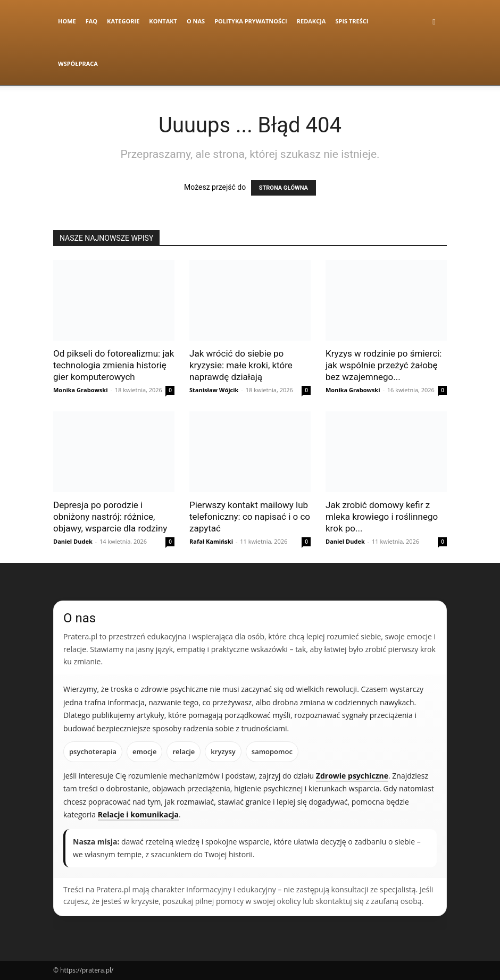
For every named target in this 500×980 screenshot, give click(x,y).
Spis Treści (352, 21)
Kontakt (163, 21)
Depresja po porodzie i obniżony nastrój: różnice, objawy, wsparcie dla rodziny (110, 517)
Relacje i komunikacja (138, 814)
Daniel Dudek (73, 541)
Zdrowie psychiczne (352, 776)
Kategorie (123, 21)
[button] (434, 22)
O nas (196, 21)
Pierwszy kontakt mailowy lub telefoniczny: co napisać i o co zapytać (250, 517)
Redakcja (311, 21)
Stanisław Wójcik (214, 390)
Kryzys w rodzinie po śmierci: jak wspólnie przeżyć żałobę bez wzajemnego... (384, 365)
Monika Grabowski (81, 390)
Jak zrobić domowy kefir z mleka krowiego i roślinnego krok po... (382, 517)
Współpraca (78, 64)
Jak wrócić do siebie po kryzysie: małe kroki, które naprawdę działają (241, 365)
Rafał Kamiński (211, 541)
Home (67, 21)
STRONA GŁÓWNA (284, 188)
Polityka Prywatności (251, 21)
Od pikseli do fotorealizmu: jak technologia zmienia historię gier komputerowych (114, 365)
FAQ (91, 21)
